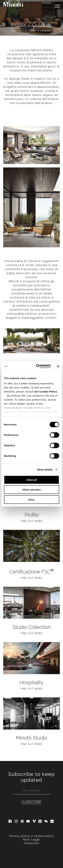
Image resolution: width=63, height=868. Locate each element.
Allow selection (32, 490)
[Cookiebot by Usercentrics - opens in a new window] (38, 366)
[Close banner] (58, 366)
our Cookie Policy (46, 392)
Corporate (32, 843)
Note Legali (32, 840)
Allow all (32, 480)
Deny (32, 499)
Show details (45, 470)
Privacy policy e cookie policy (32, 836)
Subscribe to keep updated (31, 777)
